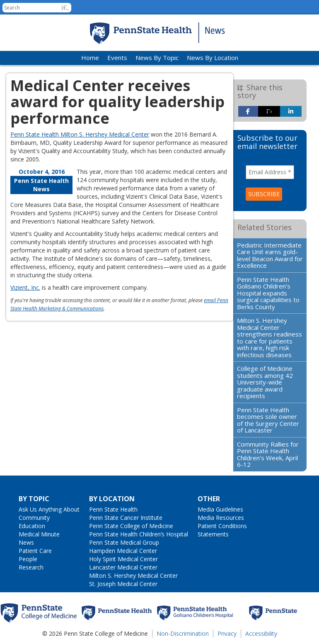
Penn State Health (113, 509)
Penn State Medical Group (124, 542)
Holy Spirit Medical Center (123, 559)
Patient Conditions (222, 526)
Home (90, 58)
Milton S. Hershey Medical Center (133, 576)
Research (31, 567)
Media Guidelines (220, 509)
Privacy (227, 633)
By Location (112, 499)
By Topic (34, 499)
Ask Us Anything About (49, 509)
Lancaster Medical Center (123, 567)
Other (209, 499)
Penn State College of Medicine (131, 526)
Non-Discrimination (183, 633)
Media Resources (221, 518)
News (26, 542)
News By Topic (157, 58)
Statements (213, 534)
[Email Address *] (270, 172)
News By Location (213, 58)
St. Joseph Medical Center (123, 584)
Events (117, 58)
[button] (65, 8)
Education (32, 526)
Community (34, 518)
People (28, 559)
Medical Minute (39, 534)
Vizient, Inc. (25, 287)
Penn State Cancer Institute (126, 518)
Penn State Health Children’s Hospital (139, 534)
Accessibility (261, 633)
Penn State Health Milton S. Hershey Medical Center (80, 134)
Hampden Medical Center (123, 551)
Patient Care (35, 551)
